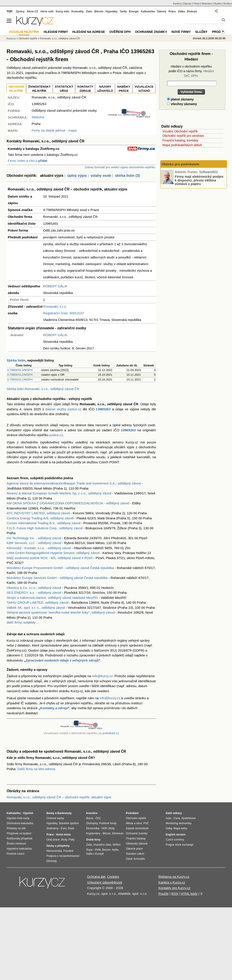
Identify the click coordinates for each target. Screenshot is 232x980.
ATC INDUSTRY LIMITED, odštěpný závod (38, 513)
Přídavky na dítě (16, 828)
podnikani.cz (111, 733)
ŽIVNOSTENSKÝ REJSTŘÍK (39, 89)
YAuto (197, 4)
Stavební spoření (69, 823)
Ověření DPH (120, 32)
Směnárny (52, 828)
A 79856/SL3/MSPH (20, 370)
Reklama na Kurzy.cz (174, 877)
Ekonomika (93, 828)
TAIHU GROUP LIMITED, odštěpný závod (38, 602)
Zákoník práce (134, 849)
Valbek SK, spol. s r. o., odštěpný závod (36, 608)
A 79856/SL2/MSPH (20, 375)
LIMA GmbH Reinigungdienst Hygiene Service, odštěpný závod (53, 553)
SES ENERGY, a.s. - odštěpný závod (34, 593)
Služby (201, 32)
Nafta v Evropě (95, 854)
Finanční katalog (136, 839)
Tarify (123, 11)
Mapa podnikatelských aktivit (182, 145)
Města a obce (134, 823)
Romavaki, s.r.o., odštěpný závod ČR (60, 38)
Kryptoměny (93, 833)
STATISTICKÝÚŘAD (64, 89)
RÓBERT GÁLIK (55, 286)
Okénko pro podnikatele (180, 164)
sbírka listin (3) (127, 176)
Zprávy (20, 11)
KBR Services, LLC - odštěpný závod (34, 543)
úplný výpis (77, 176)
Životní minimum (16, 844)
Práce (172, 11)
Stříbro (116, 845)
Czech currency (175, 840)
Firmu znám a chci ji (28, 161)
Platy (72, 840)
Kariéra (177, 4)
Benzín (106, 850)
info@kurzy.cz (102, 676)
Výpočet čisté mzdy (18, 818)
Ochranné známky (151, 32)
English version (176, 835)
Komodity (77, 11)
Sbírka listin (16, 360)
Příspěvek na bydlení (19, 833)
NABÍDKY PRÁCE (124, 89)
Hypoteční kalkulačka (19, 849)
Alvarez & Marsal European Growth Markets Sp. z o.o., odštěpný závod (59, 493)
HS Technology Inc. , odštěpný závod (34, 538)
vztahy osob (101, 176)
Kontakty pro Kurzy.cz (174, 888)
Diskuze (192, 11)
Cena (177, 818)
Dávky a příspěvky (58, 846)
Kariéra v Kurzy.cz (172, 882)
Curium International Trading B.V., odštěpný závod (44, 523)
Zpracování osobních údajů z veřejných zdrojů (62, 660)
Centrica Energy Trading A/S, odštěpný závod (40, 518)
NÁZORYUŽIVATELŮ (105, 89)
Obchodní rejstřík (28, 38)
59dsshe (38, 117)
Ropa (89, 850)
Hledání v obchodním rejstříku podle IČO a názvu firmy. (191, 71)
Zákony (162, 11)
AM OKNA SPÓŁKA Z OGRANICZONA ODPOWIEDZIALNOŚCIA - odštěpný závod (68, 503)
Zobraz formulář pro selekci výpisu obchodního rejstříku (120, 167)
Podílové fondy (108, 823)
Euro (64, 828)
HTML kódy (189, 894)
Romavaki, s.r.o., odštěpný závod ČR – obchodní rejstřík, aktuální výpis (59, 797)
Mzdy (64, 840)
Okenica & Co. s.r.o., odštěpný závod (34, 588)
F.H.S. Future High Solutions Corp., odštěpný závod (45, 528)
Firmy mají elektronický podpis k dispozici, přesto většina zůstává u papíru (199, 180)
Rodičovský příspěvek (20, 839)
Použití (164, 894)
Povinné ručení (15, 854)
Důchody (52, 861)
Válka (181, 11)
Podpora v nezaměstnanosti (63, 856)
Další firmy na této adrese (36, 769)
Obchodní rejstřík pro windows (183, 136)
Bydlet (218, 4)
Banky (50, 813)
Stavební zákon (135, 854)
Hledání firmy (56, 32)
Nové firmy (181, 32)
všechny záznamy (182, 104)
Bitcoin (99, 11)
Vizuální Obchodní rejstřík (180, 131)
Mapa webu (180, 828)
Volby (169, 828)
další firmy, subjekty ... (23, 622)
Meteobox (207, 4)
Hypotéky (112, 11)
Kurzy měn (62, 11)
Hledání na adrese (89, 32)
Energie (134, 11)
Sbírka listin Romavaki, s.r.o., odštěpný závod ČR (43, 389)
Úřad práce (53, 840)
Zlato (89, 11)
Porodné (68, 851)
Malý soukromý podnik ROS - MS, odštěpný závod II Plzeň (50, 558)
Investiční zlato (102, 845)
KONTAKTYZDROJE (85, 89)
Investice (92, 813)
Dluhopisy (92, 823)
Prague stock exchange (180, 845)
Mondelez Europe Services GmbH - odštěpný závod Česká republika (57, 578)
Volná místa (63, 835)
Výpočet (28, 813)
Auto (168, 818)
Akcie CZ (32, 11)
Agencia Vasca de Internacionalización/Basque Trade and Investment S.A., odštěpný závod (74, 483)
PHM (98, 850)
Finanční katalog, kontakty (180, 140)
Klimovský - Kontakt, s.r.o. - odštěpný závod (39, 548)
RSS (175, 894)
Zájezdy (187, 4)
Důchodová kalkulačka (20, 823)
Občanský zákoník (137, 844)
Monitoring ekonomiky (179, 823)
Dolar (71, 828)
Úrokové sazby (55, 818)
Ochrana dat (96, 877)
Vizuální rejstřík (24, 32)
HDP (104, 828)
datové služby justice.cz (63, 409)
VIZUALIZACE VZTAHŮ (144, 89)
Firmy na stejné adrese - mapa (54, 130)
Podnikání (132, 813)
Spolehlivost (189, 818)
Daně (129, 859)
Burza (90, 818)
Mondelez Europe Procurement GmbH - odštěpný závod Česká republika (60, 568)
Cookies (113, 877)
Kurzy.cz (11, 38)
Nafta (115, 850)
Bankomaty (64, 813)
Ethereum (118, 833)
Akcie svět (47, 11)
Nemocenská (54, 851)
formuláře (139, 859)
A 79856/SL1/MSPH (20, 380)
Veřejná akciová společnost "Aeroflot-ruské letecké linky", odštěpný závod (61, 612)
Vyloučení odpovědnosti (105, 882)
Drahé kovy (93, 840)
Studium (228, 4)
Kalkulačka (148, 11)
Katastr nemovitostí (137, 828)
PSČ (146, 823)
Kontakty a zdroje (54, 708)
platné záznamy (180, 99)
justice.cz (56, 435)
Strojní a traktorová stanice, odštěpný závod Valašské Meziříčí (52, 598)
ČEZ (98, 818)
